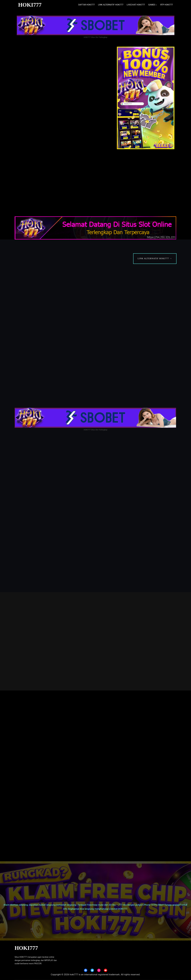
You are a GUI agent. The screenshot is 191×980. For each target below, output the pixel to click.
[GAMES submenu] (156, 5)
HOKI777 (30, 5)
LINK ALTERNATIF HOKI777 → (155, 258)
